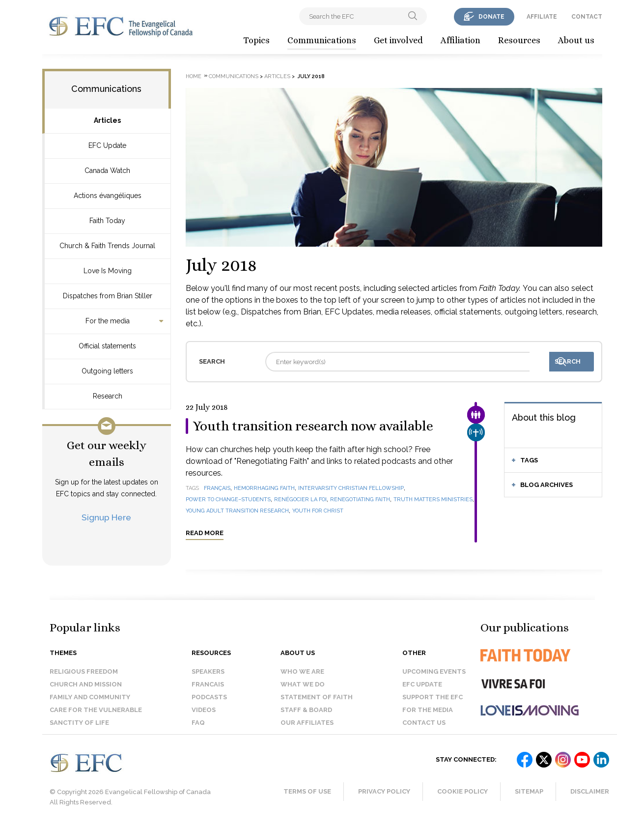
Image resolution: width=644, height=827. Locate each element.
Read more (205, 533)
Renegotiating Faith (360, 499)
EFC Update (107, 145)
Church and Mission (86, 684)
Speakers (208, 671)
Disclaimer (590, 791)
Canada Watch (107, 171)
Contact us (424, 723)
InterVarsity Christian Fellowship (351, 488)
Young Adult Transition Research (237, 511)
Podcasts (209, 697)
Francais (208, 684)
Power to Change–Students (228, 499)
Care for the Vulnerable (96, 710)
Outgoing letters (107, 371)
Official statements (107, 346)
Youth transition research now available (313, 426)
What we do (303, 684)
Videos (204, 710)
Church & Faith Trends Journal (107, 246)
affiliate (542, 17)
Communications (322, 40)
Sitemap (529, 791)
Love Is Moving (108, 271)
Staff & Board (306, 710)
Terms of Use (307, 791)
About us (576, 40)
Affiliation (461, 40)
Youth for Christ (318, 511)
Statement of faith (317, 697)
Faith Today (107, 221)
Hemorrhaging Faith (264, 488)
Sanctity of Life (79, 723)
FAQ (198, 723)
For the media (108, 321)
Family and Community (90, 697)
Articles (107, 120)
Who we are (302, 671)
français (217, 488)
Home (194, 76)
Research (108, 396)
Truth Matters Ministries (433, 499)
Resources (519, 40)
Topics (256, 40)
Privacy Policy (384, 791)
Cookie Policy (462, 791)
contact (587, 17)
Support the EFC (433, 697)
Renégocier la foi (300, 499)
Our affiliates (307, 723)
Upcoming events (434, 671)
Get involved (398, 40)
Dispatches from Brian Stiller (108, 296)
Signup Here (106, 517)
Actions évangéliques (108, 196)
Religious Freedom (84, 671)
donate (491, 17)
